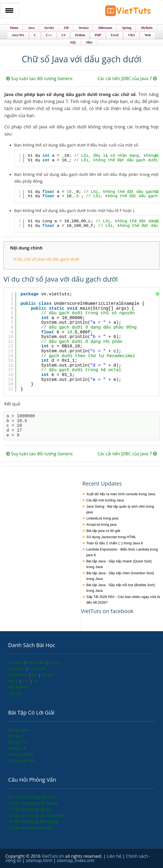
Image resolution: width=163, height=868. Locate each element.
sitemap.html (40, 860)
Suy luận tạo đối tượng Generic (40, 78)
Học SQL (15, 693)
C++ (26, 681)
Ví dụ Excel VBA (21, 761)
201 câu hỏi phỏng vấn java (32, 797)
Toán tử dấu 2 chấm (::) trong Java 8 (115, 543)
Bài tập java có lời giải (103, 531)
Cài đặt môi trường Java (105, 500)
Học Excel (17, 669)
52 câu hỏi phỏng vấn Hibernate (36, 816)
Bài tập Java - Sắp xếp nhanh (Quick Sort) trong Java (119, 564)
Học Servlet (18, 675)
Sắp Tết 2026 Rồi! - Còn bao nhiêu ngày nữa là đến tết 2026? (123, 600)
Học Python (18, 687)
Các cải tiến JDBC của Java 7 (127, 78)
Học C (14, 681)
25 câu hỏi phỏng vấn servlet (33, 803)
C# (36, 681)
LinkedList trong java (102, 518)
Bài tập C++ (18, 742)
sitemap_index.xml (75, 860)
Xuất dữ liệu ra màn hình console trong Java (121, 494)
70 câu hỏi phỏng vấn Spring (33, 821)
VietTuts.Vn (54, 856)
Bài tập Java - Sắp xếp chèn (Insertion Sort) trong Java (120, 576)
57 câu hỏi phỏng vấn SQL (31, 828)
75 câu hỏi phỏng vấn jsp (30, 809)
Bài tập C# (17, 748)
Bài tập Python (21, 754)
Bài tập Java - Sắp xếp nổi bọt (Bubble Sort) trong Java (121, 588)
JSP (35, 675)
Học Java (16, 662)
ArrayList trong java (101, 524)
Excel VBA (38, 669)
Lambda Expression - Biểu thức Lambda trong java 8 (122, 552)
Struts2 (48, 675)
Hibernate (36, 662)
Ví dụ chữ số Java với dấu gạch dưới (46, 259)
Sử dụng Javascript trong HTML (111, 537)
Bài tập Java (18, 730)
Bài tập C (16, 736)
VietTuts (128, 12)
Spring (54, 662)
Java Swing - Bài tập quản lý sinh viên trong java (120, 509)
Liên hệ (115, 856)
